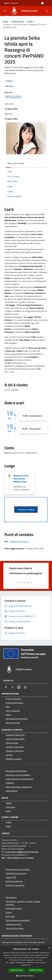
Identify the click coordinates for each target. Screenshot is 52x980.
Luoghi (9, 822)
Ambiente (10, 783)
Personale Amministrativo (17, 719)
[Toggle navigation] (5, 11)
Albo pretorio (11, 897)
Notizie (9, 803)
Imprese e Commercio (15, 747)
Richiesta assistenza (14, 881)
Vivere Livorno (18, 21)
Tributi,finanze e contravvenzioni (19, 779)
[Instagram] (19, 687)
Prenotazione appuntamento (18, 869)
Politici (9, 715)
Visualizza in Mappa (26, 510)
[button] (26, 976)
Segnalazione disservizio (16, 873)
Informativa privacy (14, 908)
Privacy (9, 912)
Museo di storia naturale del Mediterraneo (21, 479)
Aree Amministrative (14, 703)
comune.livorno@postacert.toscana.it (22, 852)
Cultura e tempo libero (15, 739)
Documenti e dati (13, 723)
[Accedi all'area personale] (42, 3)
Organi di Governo (13, 699)
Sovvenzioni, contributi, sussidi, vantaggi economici (23, 903)
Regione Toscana (11, 3)
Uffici (8, 707)
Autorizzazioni (12, 791)
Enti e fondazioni (13, 711)
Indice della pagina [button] (16, 163)
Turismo (9, 755)
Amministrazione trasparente (17, 936)
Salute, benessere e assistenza (19, 787)
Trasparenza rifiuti (13, 924)
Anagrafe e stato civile (15, 735)
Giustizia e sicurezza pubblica (18, 775)
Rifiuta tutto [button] (36, 970)
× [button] (49, 948)
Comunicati (10, 807)
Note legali (10, 916)
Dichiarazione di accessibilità (18, 920)
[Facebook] (6, 687)
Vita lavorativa (12, 743)
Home (5, 21)
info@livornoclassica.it (19, 541)
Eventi (30, 21)
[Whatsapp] (25, 687)
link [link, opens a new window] (30, 965)
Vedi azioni (11, 86)
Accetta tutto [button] (16, 970)
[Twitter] (12, 687)
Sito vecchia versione (15, 928)
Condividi (10, 81)
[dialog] (26, 963)
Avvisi (8, 811)
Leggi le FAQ (11, 877)
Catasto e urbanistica (15, 751)
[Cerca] (47, 11)
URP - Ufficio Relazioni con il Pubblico (18, 858)
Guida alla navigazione (15, 885)
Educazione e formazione (16, 771)
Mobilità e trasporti (14, 759)
